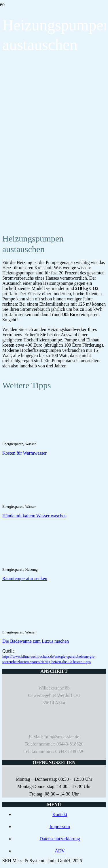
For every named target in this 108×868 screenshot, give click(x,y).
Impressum (60, 827)
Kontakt (60, 814)
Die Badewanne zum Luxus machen (36, 641)
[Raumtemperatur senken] (34, 563)
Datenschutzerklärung (60, 839)
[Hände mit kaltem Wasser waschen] (34, 500)
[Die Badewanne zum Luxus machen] (34, 625)
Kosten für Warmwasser (24, 453)
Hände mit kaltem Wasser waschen (34, 516)
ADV (60, 851)
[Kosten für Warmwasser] (34, 437)
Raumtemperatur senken (25, 578)
